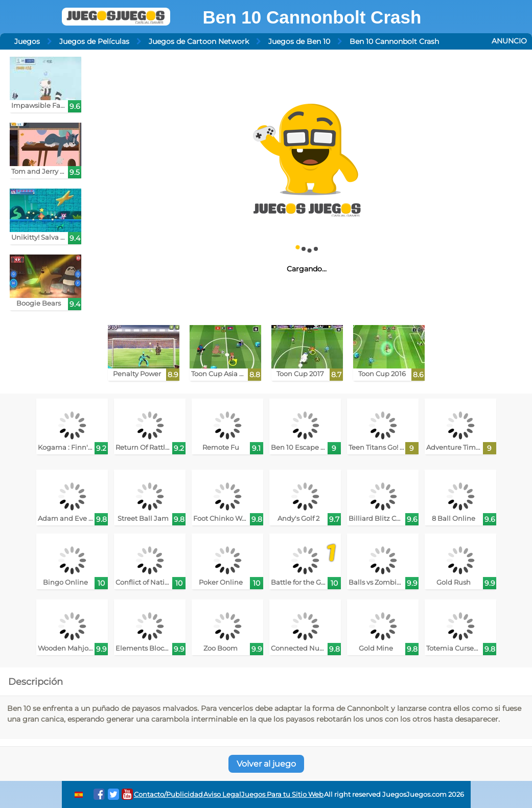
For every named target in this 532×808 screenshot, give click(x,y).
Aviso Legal (222, 794)
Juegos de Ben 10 (299, 41)
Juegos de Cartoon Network (199, 41)
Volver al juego (266, 764)
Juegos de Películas (94, 41)
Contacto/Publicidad (168, 794)
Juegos (27, 41)
